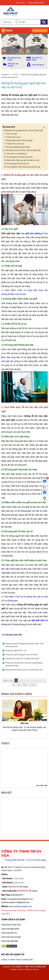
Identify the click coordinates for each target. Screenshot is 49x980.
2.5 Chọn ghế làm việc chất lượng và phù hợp (22, 167)
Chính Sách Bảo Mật (10, 941)
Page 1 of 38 (8, 680)
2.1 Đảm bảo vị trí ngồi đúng (15, 154)
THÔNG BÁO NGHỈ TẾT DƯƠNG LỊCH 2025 (22, 659)
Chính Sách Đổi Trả (9, 933)
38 (19, 684)
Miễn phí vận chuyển (13, 65)
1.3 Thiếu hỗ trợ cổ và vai (14, 144)
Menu (9, 30)
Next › (25, 684)
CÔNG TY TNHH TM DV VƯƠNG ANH (17, 960)
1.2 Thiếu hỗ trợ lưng (12, 137)
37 (14, 684)
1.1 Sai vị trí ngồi (11, 134)
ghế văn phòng (33, 233)
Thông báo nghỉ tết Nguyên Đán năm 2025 (21, 655)
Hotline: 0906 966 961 (36, 3)
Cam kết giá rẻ (38, 65)
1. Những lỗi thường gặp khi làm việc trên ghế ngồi (23, 130)
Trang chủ (5, 75)
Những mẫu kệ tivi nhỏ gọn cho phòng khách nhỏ (24, 670)
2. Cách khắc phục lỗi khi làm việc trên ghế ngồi (22, 150)
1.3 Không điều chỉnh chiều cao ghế (18, 140)
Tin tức (15, 75)
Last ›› (33, 684)
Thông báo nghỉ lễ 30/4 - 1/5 (16, 650)
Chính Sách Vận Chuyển (11, 937)
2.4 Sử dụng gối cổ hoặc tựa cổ (16, 164)
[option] (24, 716)
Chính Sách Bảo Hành (10, 929)
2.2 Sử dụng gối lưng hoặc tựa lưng (18, 157)
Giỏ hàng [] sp (40, 30)
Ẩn (44, 127)
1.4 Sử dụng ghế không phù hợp (17, 147)
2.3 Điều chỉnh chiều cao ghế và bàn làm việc (22, 160)
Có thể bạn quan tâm (12, 635)
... (44, 680)
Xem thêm (40, 786)
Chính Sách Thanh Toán (11, 925)
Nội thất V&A (38, 620)
